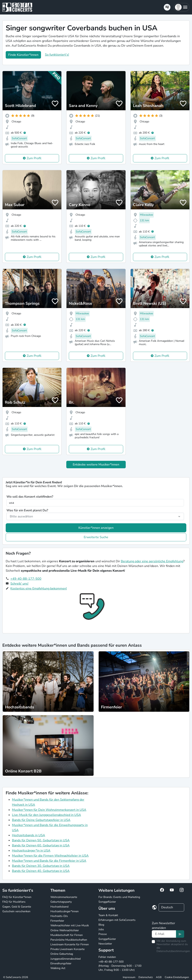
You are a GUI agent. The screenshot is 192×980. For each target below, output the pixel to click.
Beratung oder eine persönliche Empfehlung (152, 561)
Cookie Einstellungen (177, 977)
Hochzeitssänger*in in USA (31, 851)
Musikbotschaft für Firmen (67, 935)
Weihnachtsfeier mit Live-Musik (70, 925)
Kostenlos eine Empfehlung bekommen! (39, 589)
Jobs (101, 929)
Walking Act (58, 968)
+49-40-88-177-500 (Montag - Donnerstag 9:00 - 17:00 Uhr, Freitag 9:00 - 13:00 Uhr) (120, 966)
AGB (159, 977)
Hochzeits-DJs (59, 916)
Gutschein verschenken (16, 911)
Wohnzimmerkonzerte (64, 897)
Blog (101, 925)
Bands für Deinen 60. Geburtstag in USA (41, 845)
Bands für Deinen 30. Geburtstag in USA (41, 866)
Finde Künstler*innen (23, 55)
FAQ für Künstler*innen (17, 897)
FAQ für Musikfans (14, 902)
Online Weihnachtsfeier (65, 930)
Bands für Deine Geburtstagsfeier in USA (41, 820)
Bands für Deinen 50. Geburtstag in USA (41, 840)
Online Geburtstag (62, 954)
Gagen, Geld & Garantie (17, 907)
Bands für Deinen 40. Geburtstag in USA (41, 871)
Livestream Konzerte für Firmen (70, 944)
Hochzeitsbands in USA (29, 835)
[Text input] (164, 934)
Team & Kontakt (108, 915)
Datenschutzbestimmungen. (173, 951)
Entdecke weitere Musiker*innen (96, 465)
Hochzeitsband (59, 907)
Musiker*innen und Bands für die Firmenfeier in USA (49, 861)
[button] (182, 7)
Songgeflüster (107, 902)
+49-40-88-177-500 (26, 579)
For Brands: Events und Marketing (119, 897)
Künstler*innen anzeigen (96, 528)
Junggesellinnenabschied (66, 959)
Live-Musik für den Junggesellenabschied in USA (46, 815)
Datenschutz (146, 977)
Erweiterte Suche (96, 537)
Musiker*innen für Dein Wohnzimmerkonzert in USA (49, 810)
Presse (103, 934)
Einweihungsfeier (61, 963)
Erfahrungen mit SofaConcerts (117, 920)
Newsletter (105, 944)
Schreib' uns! (19, 584)
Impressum (129, 977)
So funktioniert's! (57, 55)
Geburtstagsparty (61, 902)
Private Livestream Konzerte (67, 949)
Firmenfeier (57, 921)
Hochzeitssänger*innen (65, 911)
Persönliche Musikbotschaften (69, 940)
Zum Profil (34, 158)
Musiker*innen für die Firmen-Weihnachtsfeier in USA (50, 856)
